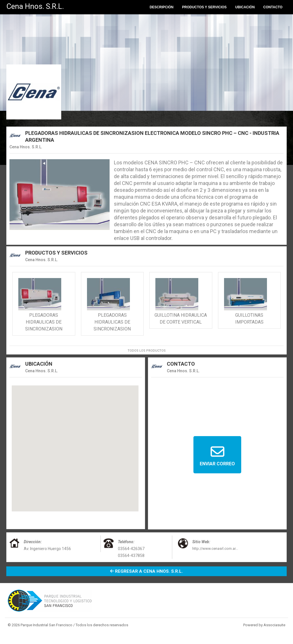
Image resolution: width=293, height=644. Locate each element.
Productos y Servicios (204, 7)
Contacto (273, 7)
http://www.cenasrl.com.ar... (215, 549)
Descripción (162, 7)
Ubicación (245, 7)
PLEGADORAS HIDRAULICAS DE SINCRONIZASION (44, 322)
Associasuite (274, 625)
